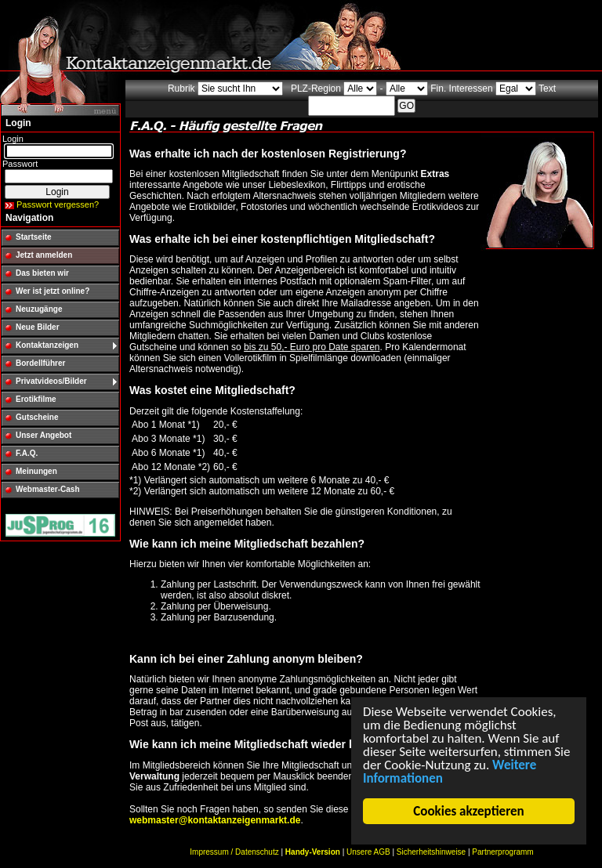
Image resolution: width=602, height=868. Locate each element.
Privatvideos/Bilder (51, 381)
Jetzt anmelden (44, 255)
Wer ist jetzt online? (53, 291)
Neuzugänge (39, 309)
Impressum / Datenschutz (234, 852)
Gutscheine (37, 417)
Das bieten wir (42, 273)
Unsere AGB (368, 852)
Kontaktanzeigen (47, 345)
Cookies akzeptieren (469, 811)
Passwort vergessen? (58, 204)
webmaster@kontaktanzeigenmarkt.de (215, 820)
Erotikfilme (36, 399)
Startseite (34, 237)
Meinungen (36, 471)
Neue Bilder (38, 327)
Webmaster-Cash (48, 489)
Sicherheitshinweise (431, 852)
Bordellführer (40, 363)
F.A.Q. (27, 453)
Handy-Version (313, 852)
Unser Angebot (44, 435)
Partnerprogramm (502, 852)
